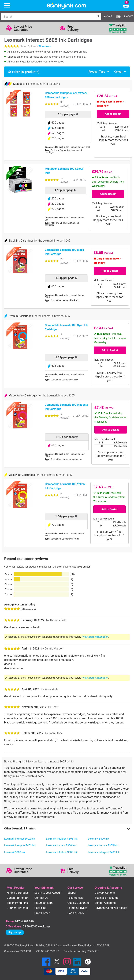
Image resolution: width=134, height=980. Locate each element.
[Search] (48, 17)
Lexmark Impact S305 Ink (103, 845)
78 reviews (45, 46)
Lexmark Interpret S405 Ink (104, 852)
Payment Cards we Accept (111, 908)
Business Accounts (106, 898)
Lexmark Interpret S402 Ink (20, 845)
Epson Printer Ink (17, 903)
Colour (118, 72)
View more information (95, 637)
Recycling (40, 908)
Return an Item (43, 903)
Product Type (97, 72)
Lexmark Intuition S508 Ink (62, 852)
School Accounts (105, 903)
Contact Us (41, 898)
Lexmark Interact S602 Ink (20, 839)
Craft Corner (42, 913)
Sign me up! (15, 932)
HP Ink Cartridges (18, 893)
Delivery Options (105, 893)
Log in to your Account (48, 893)
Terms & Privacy (77, 908)
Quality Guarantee (78, 903)
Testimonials (75, 898)
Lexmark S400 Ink (98, 839)
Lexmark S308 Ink (15, 852)
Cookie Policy (76, 913)
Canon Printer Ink (18, 898)
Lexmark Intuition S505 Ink (62, 839)
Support (72, 893)
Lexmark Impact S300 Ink (61, 845)
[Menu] (7, 6)
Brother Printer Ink (18, 908)
